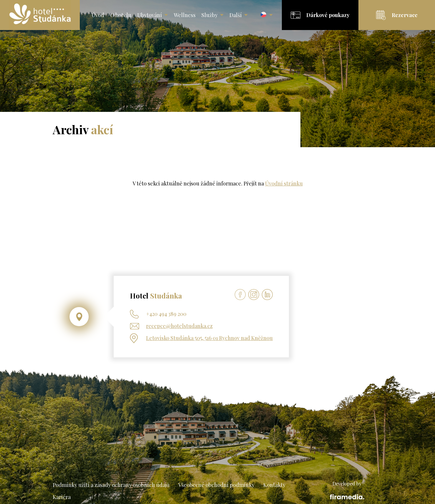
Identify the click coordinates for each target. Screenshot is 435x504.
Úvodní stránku (284, 183)
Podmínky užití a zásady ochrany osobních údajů (111, 485)
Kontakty (274, 485)
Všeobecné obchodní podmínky (216, 485)
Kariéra (62, 497)
